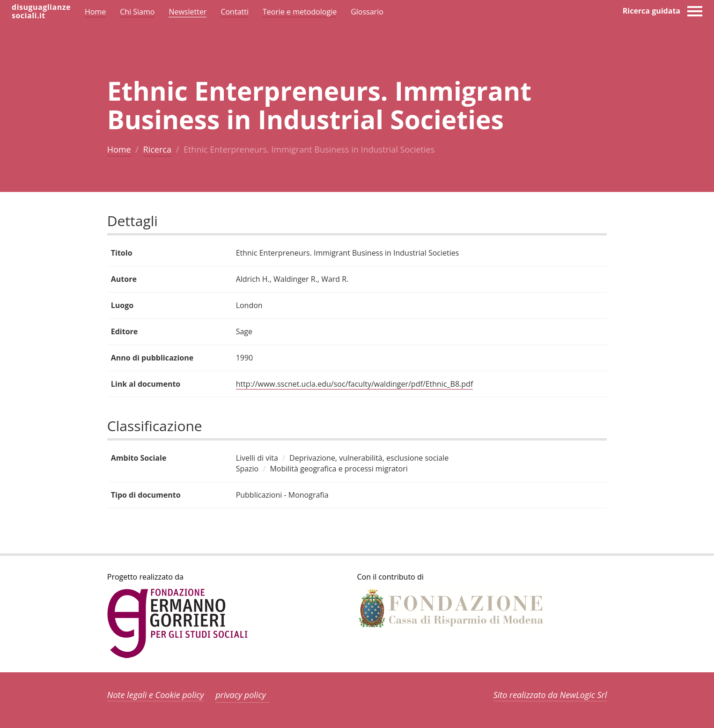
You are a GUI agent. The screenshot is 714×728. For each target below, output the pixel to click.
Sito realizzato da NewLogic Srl (550, 695)
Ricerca (157, 149)
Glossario (367, 12)
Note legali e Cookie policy (156, 695)
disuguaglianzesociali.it (41, 11)
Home (119, 149)
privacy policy (241, 695)
